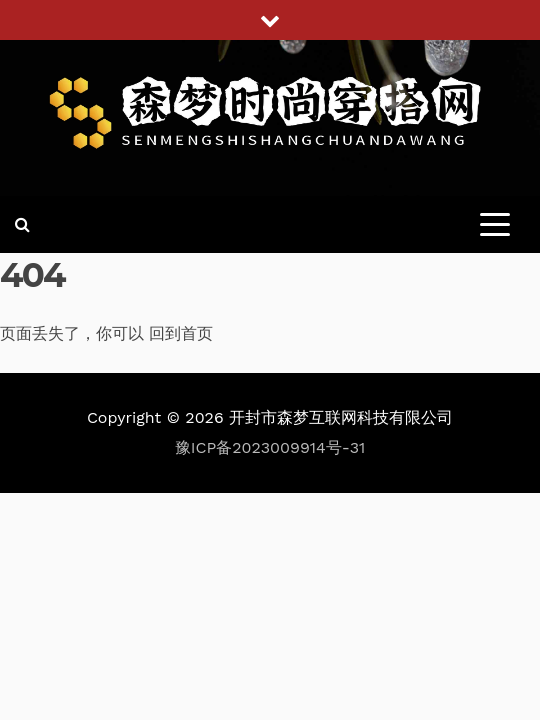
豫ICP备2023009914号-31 (270, 447)
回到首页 (181, 333)
